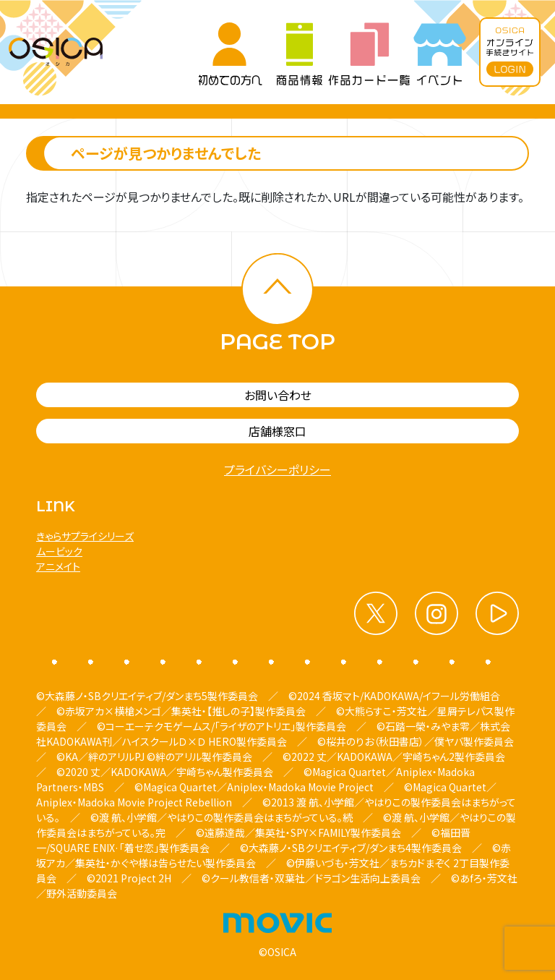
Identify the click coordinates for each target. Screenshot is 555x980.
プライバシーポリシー (277, 469)
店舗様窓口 (277, 431)
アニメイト (58, 566)
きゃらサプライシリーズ (85, 536)
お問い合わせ (278, 395)
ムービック (59, 551)
